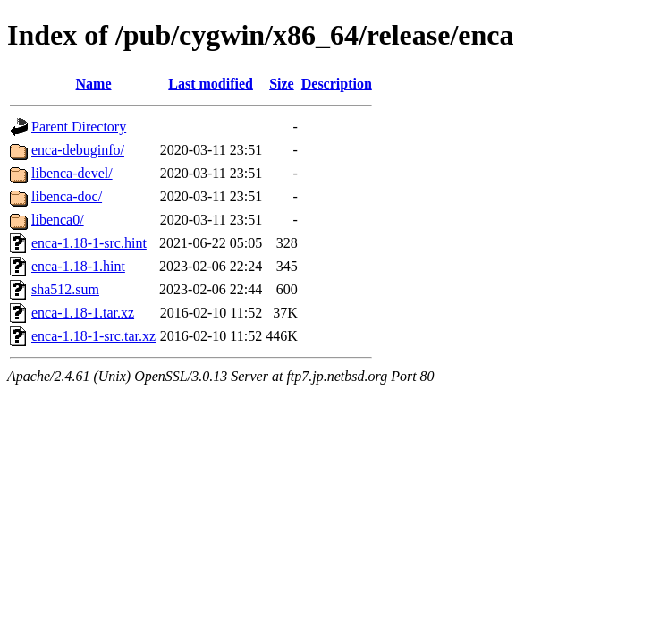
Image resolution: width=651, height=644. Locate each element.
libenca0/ (58, 220)
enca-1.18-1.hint (78, 266)
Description (337, 84)
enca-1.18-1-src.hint (89, 243)
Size (282, 84)
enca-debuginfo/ (78, 150)
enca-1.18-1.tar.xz (83, 313)
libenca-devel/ (72, 173)
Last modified (211, 84)
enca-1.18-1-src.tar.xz (93, 336)
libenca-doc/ (67, 196)
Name (94, 84)
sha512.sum (65, 289)
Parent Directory (79, 127)
